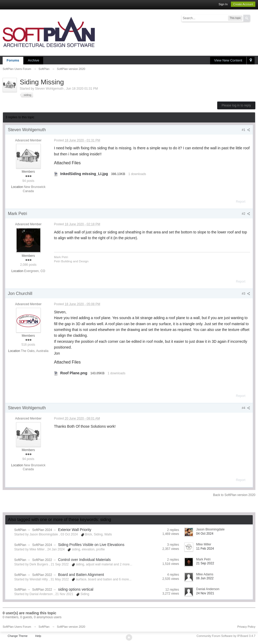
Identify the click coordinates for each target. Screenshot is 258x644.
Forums (13, 60)
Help (38, 636)
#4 (246, 408)
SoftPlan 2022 (42, 560)
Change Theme (18, 636)
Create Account (243, 4)
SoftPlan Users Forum (17, 627)
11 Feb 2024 (205, 549)
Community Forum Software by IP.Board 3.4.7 (226, 636)
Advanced (253, 18)
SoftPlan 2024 (42, 530)
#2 (246, 214)
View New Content (228, 60)
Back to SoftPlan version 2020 (234, 495)
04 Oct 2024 (205, 534)
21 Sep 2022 (205, 563)
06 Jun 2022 (205, 578)
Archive (34, 60)
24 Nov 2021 (205, 593)
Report (241, 202)
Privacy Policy (246, 627)
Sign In (223, 4)
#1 (246, 130)
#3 (246, 294)
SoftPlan (20, 530)
